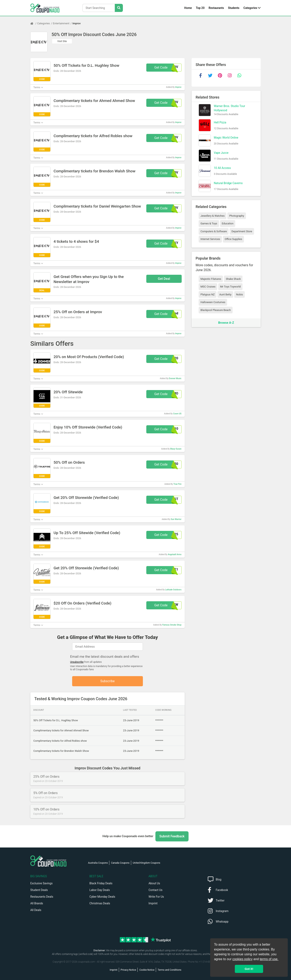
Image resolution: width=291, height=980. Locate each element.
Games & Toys (209, 223)
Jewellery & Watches (212, 216)
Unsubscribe (77, 662)
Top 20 (200, 8)
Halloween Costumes (213, 302)
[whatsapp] (239, 75)
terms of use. (269, 959)
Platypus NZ (208, 294)
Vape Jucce (221, 153)
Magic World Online (226, 138)
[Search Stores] (119, 8)
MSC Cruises (208, 287)
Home (188, 8)
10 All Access (222, 168)
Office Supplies (233, 239)
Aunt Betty (225, 294)
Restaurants (216, 8)
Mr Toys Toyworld (230, 287)
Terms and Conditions (169, 970)
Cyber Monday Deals (102, 897)
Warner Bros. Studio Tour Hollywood (229, 108)
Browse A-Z (226, 323)
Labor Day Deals (100, 890)
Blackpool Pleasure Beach (216, 310)
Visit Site (62, 41)
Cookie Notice (147, 970)
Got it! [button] (249, 969)
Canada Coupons (120, 863)
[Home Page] (34, 23)
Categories (250, 8)
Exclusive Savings (41, 883)
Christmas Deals (100, 903)
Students (234, 8)
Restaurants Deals (42, 897)
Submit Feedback (172, 836)
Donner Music (175, 378)
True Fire (177, 484)
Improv (76, 23)
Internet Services (210, 239)
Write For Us (156, 897)
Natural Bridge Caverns (228, 183)
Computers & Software (214, 231)
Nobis (239, 294)
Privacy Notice (128, 970)
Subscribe (108, 681)
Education (228, 223)
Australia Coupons (98, 863)
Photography (237, 216)
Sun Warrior (176, 519)
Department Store (242, 231)
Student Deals (39, 890)
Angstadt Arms (175, 554)
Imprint (153, 903)
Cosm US (177, 414)
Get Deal (164, 279)
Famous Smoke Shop (172, 625)
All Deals (36, 910)
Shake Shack (233, 279)
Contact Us (156, 890)
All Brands (37, 903)
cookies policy (242, 959)
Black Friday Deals (101, 883)
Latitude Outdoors (173, 590)
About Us (154, 883)
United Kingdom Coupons (147, 863)
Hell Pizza (220, 122)
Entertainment (61, 23)
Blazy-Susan (176, 449)
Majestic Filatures (211, 279)
